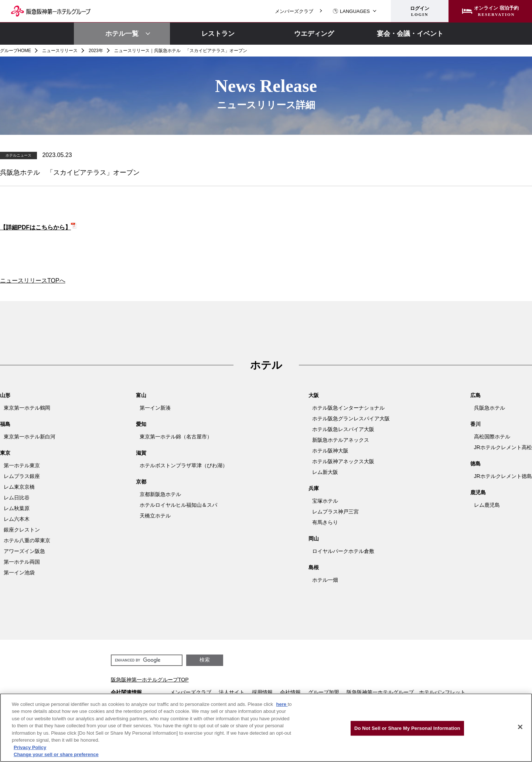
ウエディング (314, 34)
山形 (5, 395)
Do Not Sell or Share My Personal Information (407, 728)
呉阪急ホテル (490, 408)
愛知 (141, 424)
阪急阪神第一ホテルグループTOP (150, 680)
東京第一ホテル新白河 (30, 437)
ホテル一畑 (325, 580)
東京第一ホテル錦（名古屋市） (176, 437)
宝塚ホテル (325, 501)
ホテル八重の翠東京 (27, 540)
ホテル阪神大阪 (330, 451)
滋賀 (141, 453)
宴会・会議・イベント (410, 34)
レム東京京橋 (19, 487)
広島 (475, 395)
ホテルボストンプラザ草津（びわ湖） (184, 465)
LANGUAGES (351, 11)
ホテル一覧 (122, 34)
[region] (266, 728)
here (282, 704)
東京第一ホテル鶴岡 (27, 408)
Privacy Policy (30, 747)
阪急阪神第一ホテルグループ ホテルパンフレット (406, 692)
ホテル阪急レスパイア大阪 (343, 429)
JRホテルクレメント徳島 (503, 476)
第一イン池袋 (19, 573)
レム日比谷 (17, 498)
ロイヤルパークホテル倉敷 (343, 551)
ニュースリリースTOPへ (33, 281)
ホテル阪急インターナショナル (348, 408)
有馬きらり (325, 522)
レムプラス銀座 (22, 476)
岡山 (314, 539)
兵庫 (314, 488)
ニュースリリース (60, 51)
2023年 (96, 51)
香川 (475, 424)
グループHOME (16, 51)
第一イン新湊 (155, 408)
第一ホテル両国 (22, 562)
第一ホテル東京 (22, 465)
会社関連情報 (126, 692)
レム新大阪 (325, 472)
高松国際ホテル (492, 437)
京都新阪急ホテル (160, 494)
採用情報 (262, 692)
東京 (5, 453)
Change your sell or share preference (56, 754)
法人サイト (232, 692)
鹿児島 (478, 492)
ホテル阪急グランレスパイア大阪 (351, 418)
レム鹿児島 (487, 505)
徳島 (475, 464)
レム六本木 (17, 519)
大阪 (314, 395)
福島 (5, 424)
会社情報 (290, 692)
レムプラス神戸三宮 (335, 512)
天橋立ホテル (155, 516)
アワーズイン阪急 (24, 551)
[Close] (520, 727)
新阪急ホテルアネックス (341, 440)
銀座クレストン (22, 530)
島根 (314, 567)
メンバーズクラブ (294, 11)
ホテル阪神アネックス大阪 (343, 461)
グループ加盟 (324, 692)
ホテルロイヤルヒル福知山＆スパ (178, 505)
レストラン (218, 34)
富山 (141, 395)
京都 (141, 482)
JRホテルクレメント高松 (503, 447)
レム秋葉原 (17, 508)
